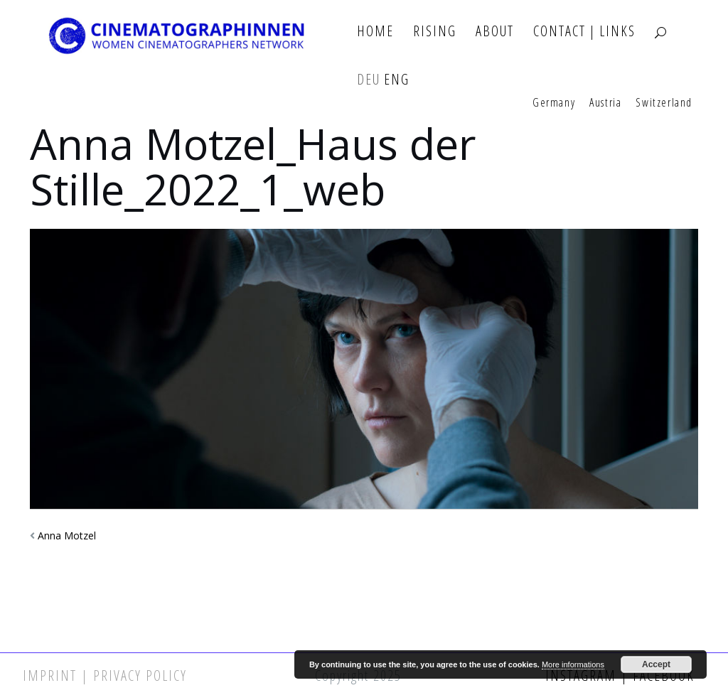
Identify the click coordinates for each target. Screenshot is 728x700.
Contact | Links (584, 32)
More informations (573, 664)
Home (375, 32)
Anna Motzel (67, 535)
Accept (656, 664)
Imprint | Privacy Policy (105, 675)
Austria (605, 103)
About (495, 32)
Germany (554, 103)
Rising (435, 32)
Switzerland (664, 103)
